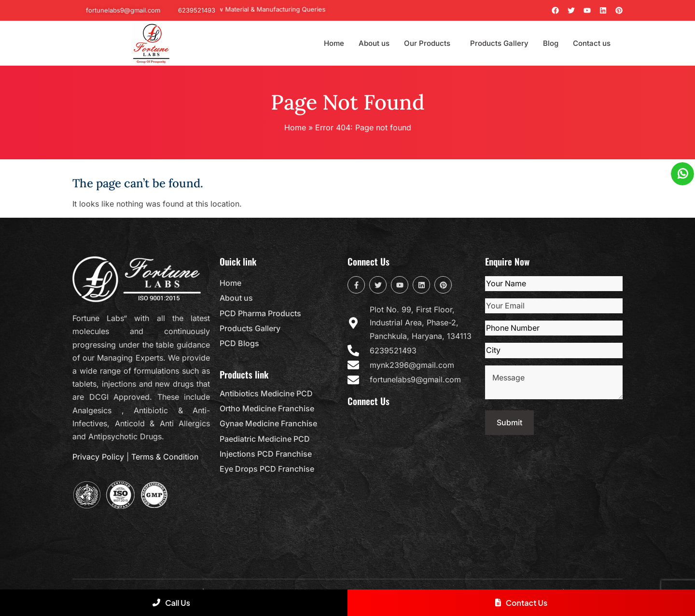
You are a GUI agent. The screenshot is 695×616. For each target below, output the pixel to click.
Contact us (592, 43)
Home (334, 43)
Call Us (171, 603)
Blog (551, 43)
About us (374, 43)
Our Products (427, 43)
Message (554, 382)
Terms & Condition (165, 457)
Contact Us (521, 603)
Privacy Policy (98, 457)
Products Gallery (499, 43)
